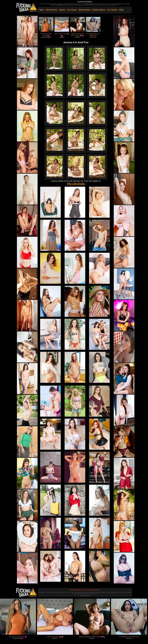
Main (42, 10)
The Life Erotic (76, 184)
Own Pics (85, 590)
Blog (121, 10)
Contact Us (96, 590)
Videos (62, 10)
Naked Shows (84, 10)
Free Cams (72, 10)
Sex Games (112, 10)
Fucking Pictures (75, 590)
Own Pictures (51, 10)
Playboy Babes (99, 10)
